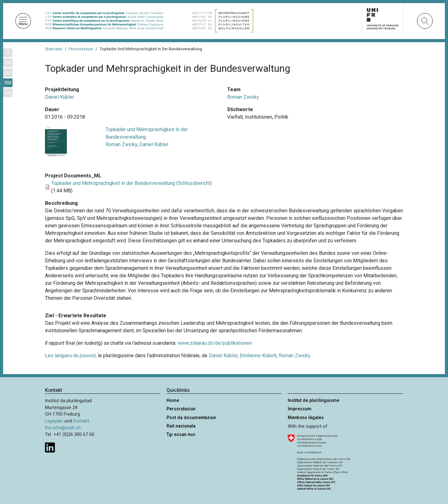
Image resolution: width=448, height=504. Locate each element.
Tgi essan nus (181, 435)
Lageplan (54, 421)
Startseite (54, 49)
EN (8, 93)
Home (173, 400)
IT (8, 53)
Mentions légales (306, 418)
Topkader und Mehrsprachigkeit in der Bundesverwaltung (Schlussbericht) (132, 183)
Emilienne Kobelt (258, 356)
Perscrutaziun (81, 49)
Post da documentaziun (191, 418)
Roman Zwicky (243, 97)
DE (8, 73)
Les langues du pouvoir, (71, 356)
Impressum (300, 409)
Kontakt (81, 421)
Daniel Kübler (60, 97)
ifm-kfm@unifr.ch (63, 428)
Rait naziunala (181, 426)
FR (8, 63)
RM (8, 83)
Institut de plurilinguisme (314, 400)
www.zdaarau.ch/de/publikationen (215, 343)
